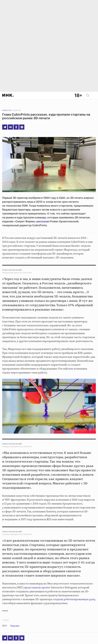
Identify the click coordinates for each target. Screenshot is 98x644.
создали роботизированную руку (74, 599)
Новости (7, 110)
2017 (5, 626)
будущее (15, 626)
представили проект (37, 588)
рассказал (43, 221)
